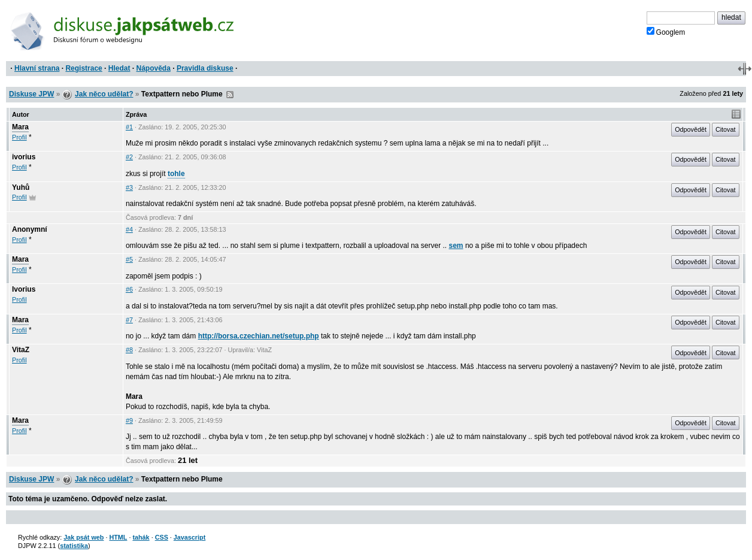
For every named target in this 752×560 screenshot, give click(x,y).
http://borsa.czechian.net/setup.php (259, 336)
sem (456, 246)
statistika (74, 546)
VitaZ (21, 350)
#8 (129, 350)
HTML (118, 537)
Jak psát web (84, 537)
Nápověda (154, 68)
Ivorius (24, 289)
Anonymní (30, 229)
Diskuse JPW (31, 94)
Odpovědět (691, 129)
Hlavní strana (37, 68)
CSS (162, 537)
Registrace (84, 68)
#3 (129, 187)
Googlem (666, 32)
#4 (129, 229)
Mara (20, 127)
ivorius (24, 157)
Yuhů (21, 187)
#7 (129, 320)
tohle (176, 174)
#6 (129, 289)
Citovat (726, 129)
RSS (230, 95)
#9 (129, 420)
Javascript (189, 537)
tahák (141, 537)
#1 (129, 127)
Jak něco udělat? (104, 94)
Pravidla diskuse (205, 68)
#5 (129, 259)
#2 (129, 157)
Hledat (119, 68)
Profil (19, 137)
